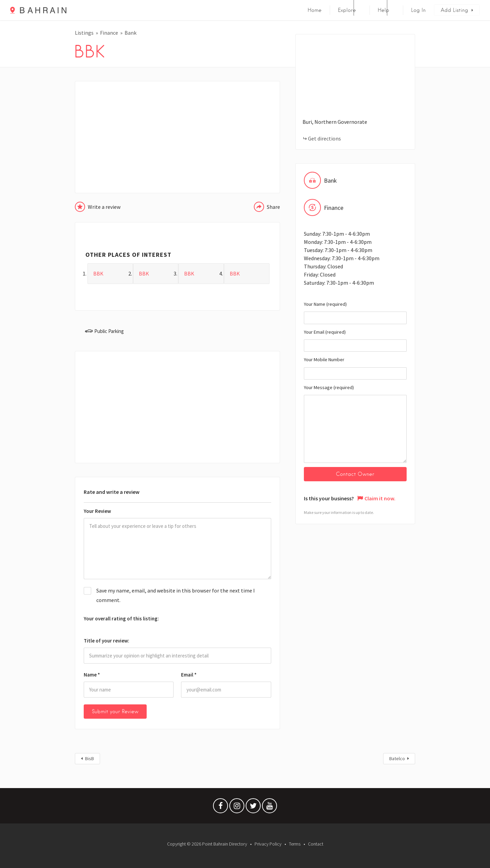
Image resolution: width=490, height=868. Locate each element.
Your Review (97, 511)
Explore (347, 10)
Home (315, 10)
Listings (84, 33)
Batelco (397, 758)
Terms (295, 844)
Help (383, 10)
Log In (418, 10)
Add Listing (454, 10)
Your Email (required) (355, 340)
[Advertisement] (177, 137)
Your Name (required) (355, 313)
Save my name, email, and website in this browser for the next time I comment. (176, 595)
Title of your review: (107, 641)
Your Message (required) (355, 424)
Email (189, 675)
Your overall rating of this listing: (121, 619)
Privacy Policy (268, 844)
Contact (316, 844)
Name (92, 675)
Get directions (324, 138)
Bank (130, 33)
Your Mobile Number (355, 368)
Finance (109, 33)
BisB (89, 758)
